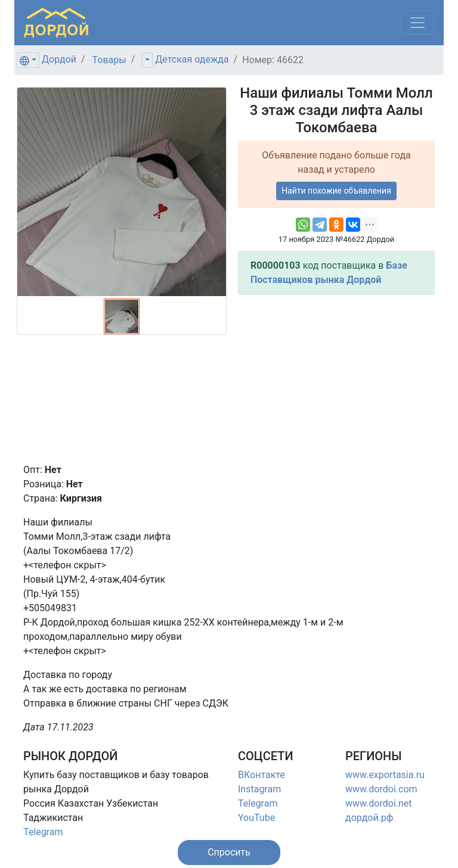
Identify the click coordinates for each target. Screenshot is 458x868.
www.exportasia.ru (385, 775)
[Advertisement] (336, 379)
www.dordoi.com (381, 789)
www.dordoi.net (379, 803)
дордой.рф (369, 818)
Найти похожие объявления (336, 191)
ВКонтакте (262, 775)
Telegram (43, 832)
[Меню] (417, 23)
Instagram (259, 789)
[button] (229, 853)
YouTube (256, 818)
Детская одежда (192, 59)
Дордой (59, 59)
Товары (109, 60)
